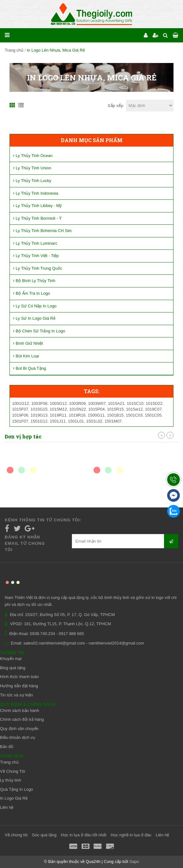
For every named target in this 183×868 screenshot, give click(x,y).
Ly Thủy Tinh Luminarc (35, 243)
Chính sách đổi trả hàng (22, 719)
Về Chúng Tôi (13, 771)
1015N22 (78, 409)
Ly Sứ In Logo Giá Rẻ (34, 318)
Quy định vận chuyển (19, 729)
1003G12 (58, 403)
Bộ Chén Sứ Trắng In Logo (39, 331)
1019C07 (153, 409)
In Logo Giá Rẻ (14, 798)
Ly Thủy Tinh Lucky (32, 181)
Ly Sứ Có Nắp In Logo (35, 306)
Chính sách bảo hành (19, 711)
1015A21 (116, 403)
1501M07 (113, 421)
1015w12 (134, 409)
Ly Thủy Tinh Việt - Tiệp (36, 256)
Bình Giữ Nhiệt (28, 343)
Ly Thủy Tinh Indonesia (36, 193)
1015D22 (154, 403)
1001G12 (21, 403)
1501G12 (39, 421)
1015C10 (135, 403)
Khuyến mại (11, 659)
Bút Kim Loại (26, 356)
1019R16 (77, 415)
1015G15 (39, 409)
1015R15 (115, 409)
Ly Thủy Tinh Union (32, 168)
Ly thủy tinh (11, 780)
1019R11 (58, 415)
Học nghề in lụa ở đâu (131, 835)
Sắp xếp (115, 106)
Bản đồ (7, 747)
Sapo (134, 862)
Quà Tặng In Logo (16, 789)
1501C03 (134, 415)
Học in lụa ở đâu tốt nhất (84, 835)
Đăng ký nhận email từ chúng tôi (25, 543)
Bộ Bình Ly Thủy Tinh (34, 281)
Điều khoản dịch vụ (18, 737)
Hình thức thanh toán (19, 677)
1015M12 (58, 409)
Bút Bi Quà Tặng (29, 368)
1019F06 (20, 415)
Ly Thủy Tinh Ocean (33, 156)
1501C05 (153, 415)
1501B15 (115, 415)
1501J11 (58, 421)
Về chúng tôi (16, 835)
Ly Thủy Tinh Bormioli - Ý (37, 218)
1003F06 (39, 403)
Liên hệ (7, 807)
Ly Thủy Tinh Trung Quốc (38, 268)
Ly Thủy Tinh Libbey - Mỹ (37, 206)
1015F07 (20, 409)
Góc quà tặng (44, 835)
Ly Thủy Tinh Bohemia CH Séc (42, 231)
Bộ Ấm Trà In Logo (32, 293)
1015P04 (97, 409)
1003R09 (77, 403)
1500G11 (96, 415)
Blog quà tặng (13, 668)
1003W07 (97, 403)
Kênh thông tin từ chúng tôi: (43, 520)
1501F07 (20, 421)
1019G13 (39, 415)
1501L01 (76, 421)
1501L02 (94, 421)
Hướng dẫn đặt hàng (19, 686)
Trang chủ (14, 50)
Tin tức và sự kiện (16, 695)
